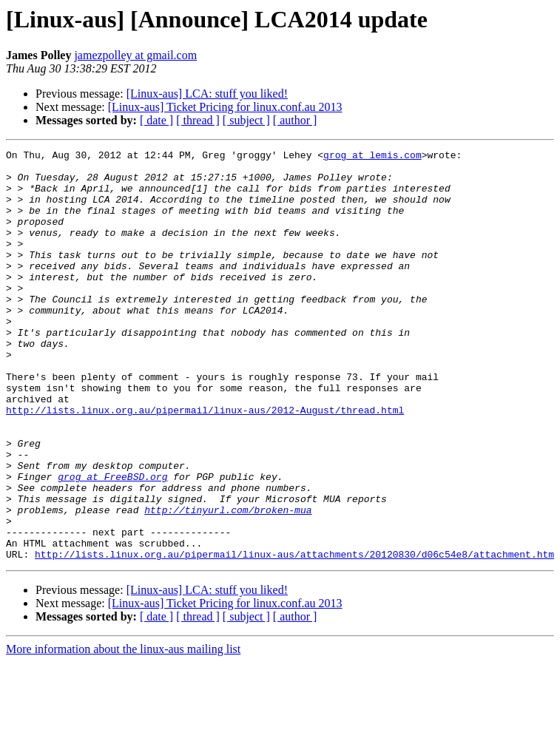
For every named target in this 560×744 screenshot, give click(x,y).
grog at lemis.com (372, 157)
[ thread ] (198, 120)
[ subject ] (246, 120)
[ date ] (156, 120)
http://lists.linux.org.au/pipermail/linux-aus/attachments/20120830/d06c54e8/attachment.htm (294, 636)
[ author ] (295, 120)
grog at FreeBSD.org (112, 543)
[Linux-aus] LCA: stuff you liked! (207, 94)
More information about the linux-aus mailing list (123, 731)
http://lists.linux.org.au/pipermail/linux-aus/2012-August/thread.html (205, 463)
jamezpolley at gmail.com (135, 55)
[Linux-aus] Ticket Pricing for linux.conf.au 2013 (225, 107)
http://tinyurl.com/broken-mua (228, 583)
